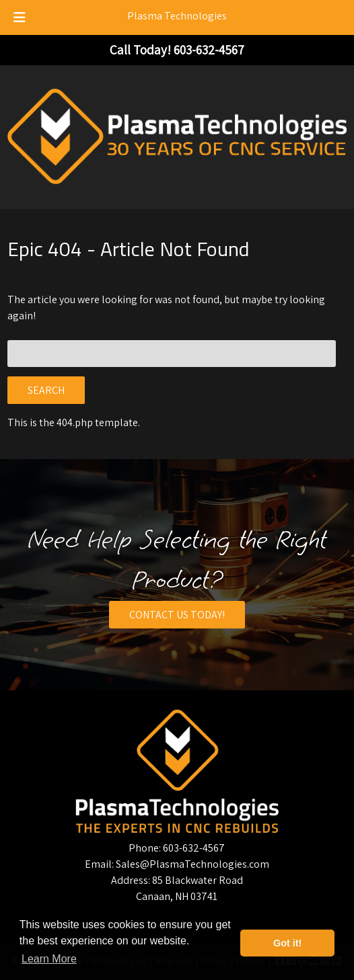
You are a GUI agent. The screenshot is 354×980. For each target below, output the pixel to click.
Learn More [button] (49, 959)
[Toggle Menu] (20, 17)
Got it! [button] (287, 943)
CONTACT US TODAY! (177, 615)
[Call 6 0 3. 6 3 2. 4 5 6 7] (209, 50)
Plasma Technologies (177, 16)
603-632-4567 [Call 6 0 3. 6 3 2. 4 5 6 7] (194, 848)
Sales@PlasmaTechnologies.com (192, 864)
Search (46, 390)
